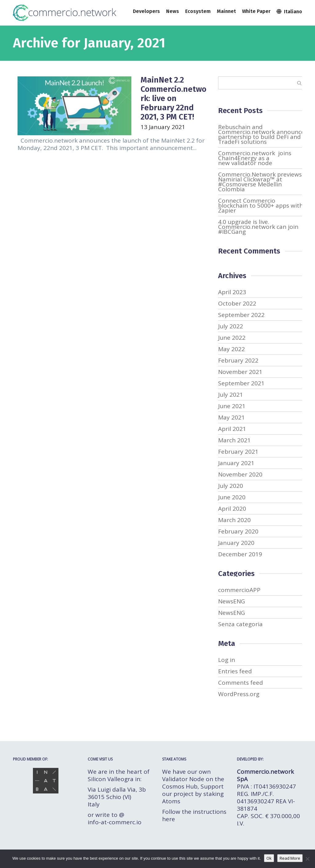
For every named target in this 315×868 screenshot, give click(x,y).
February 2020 (238, 531)
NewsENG (231, 601)
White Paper (256, 11)
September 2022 (241, 315)
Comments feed (241, 683)
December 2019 (240, 554)
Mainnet (226, 11)
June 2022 (232, 338)
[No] (307, 859)
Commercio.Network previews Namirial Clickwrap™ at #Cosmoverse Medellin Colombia (260, 182)
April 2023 (232, 292)
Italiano (289, 11)
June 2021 (232, 406)
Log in (227, 660)
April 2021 (232, 429)
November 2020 (240, 474)
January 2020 (236, 543)
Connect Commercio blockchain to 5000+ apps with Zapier (261, 205)
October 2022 (237, 303)
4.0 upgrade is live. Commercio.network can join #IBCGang (258, 227)
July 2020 (231, 486)
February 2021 (238, 452)
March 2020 (234, 520)
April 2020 (232, 509)
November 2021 (240, 372)
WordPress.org (239, 694)
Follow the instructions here (194, 815)
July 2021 (231, 395)
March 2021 (234, 440)
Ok (269, 858)
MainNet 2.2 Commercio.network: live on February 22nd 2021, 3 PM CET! (173, 98)
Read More (290, 858)
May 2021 (231, 417)
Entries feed (235, 671)
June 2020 (232, 497)
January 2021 (236, 463)
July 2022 (231, 326)
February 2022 (238, 360)
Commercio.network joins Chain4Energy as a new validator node (255, 158)
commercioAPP (239, 590)
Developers (146, 11)
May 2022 (231, 349)
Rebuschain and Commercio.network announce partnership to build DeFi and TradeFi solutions (261, 134)
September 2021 (241, 383)
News (173, 11)
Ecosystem (198, 11)
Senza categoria (240, 624)
